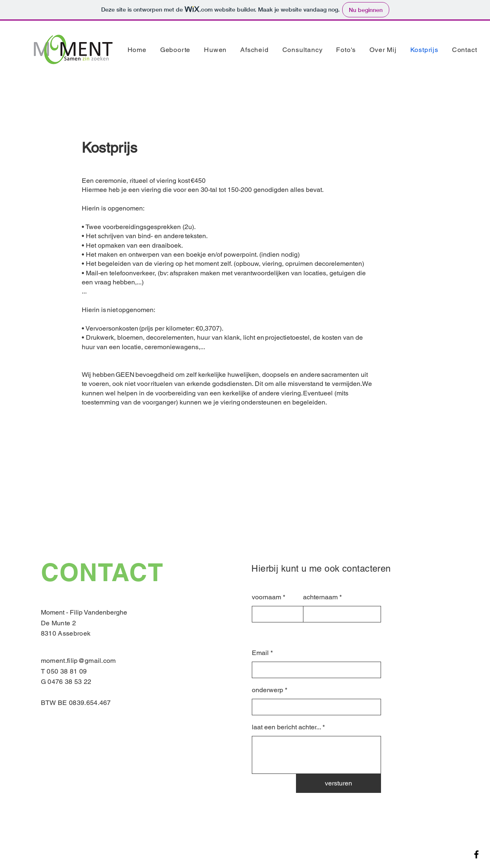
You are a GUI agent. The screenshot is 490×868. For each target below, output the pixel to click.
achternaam (320, 597)
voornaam (266, 597)
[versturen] (339, 783)
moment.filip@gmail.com (78, 661)
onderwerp (267, 690)
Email (260, 653)
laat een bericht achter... (286, 727)
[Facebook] (476, 854)
